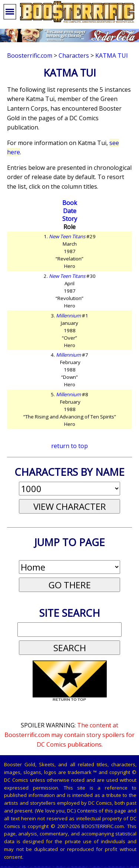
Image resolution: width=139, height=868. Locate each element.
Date (70, 211)
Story (70, 219)
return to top (69, 446)
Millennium (68, 316)
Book (70, 203)
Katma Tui (112, 55)
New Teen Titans (67, 236)
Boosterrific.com (30, 55)
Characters (74, 55)
